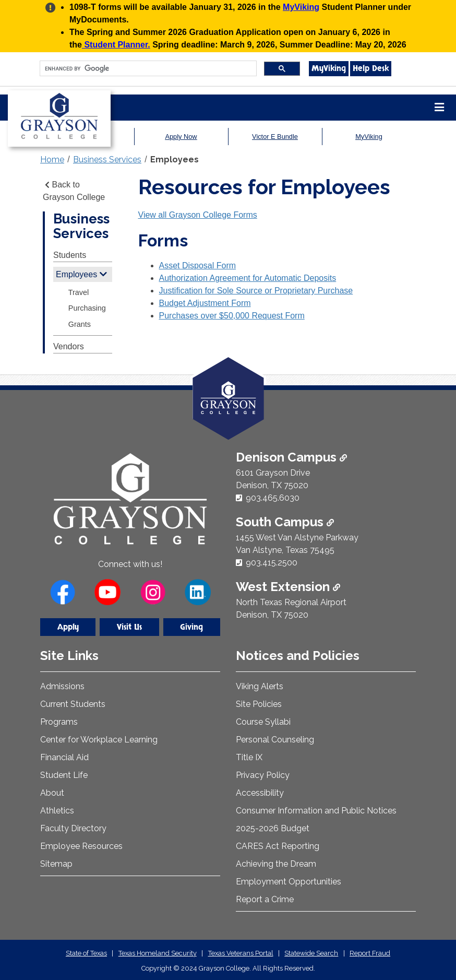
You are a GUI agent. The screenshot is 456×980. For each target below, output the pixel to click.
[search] (147, 69)
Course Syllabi (263, 722)
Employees (175, 160)
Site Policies (259, 704)
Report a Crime (265, 899)
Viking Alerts (260, 686)
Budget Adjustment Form (205, 303)
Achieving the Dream (276, 864)
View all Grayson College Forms (198, 215)
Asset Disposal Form (198, 265)
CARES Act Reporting (278, 846)
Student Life (64, 775)
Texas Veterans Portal (241, 953)
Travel (79, 292)
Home (52, 160)
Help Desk (371, 68)
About (52, 793)
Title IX (249, 757)
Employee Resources (81, 846)
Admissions (62, 686)
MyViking (301, 7)
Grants (80, 324)
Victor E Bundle (275, 137)
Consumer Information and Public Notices (316, 811)
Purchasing (87, 308)
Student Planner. (116, 45)
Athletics (57, 811)
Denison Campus (291, 457)
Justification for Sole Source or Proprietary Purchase (256, 291)
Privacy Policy (263, 775)
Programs (59, 722)
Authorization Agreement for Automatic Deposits (248, 278)
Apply (68, 627)
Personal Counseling (275, 740)
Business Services (107, 160)
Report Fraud (370, 953)
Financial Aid (64, 757)
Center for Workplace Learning (99, 740)
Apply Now (181, 137)
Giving (191, 627)
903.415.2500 (272, 563)
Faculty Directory (73, 828)
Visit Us (129, 627)
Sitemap (56, 864)
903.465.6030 (273, 498)
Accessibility (260, 793)
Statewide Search (311, 953)
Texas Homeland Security (158, 953)
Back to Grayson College (74, 191)
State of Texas (86, 953)
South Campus (285, 522)
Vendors (69, 346)
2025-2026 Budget (273, 828)
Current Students (73, 704)
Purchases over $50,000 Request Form (232, 316)
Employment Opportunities (289, 882)
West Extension (288, 587)
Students (70, 255)
